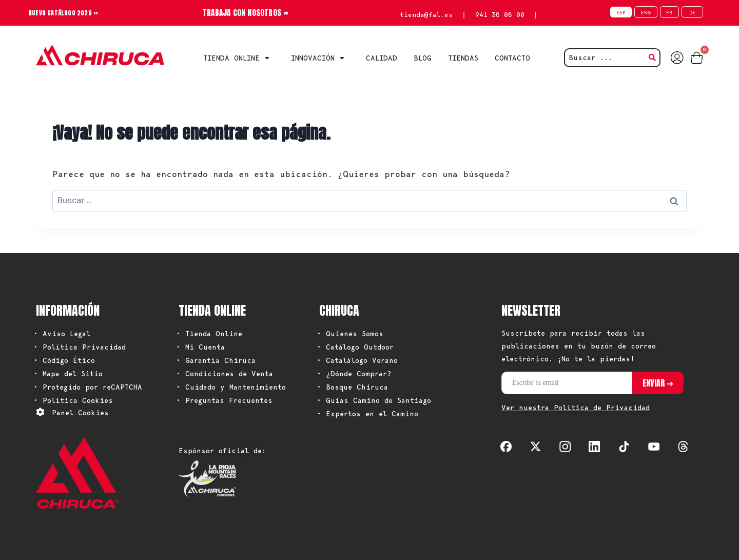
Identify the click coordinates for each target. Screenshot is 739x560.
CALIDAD (382, 58)
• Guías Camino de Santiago (374, 400)
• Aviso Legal (62, 334)
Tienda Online (239, 58)
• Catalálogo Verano (357, 360)
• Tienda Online (209, 334)
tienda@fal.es (426, 15)
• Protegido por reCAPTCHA (88, 387)
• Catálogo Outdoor (355, 347)
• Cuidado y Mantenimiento (231, 387)
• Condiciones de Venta (225, 374)
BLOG (423, 58)
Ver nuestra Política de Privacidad (576, 408)
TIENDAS (463, 58)
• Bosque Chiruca (352, 387)
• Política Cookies (73, 400)
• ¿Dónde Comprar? (354, 374)
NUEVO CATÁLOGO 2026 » (67, 13)
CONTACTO (512, 58)
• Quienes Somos (350, 334)
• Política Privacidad (80, 347)
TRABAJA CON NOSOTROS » (246, 13)
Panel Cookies (80, 413)
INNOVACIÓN (320, 58)
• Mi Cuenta (200, 347)
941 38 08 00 (500, 15)
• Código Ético (64, 360)
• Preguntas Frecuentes (224, 400)
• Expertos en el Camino (367, 414)
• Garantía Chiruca (216, 360)
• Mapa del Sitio (68, 374)
